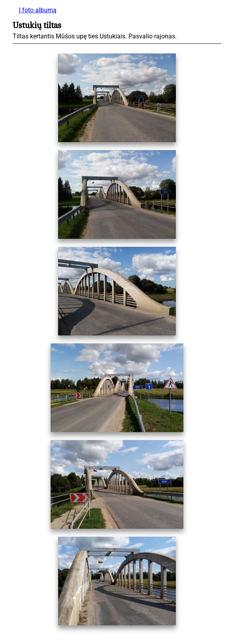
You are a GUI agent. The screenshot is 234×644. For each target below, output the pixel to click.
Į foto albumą (38, 10)
